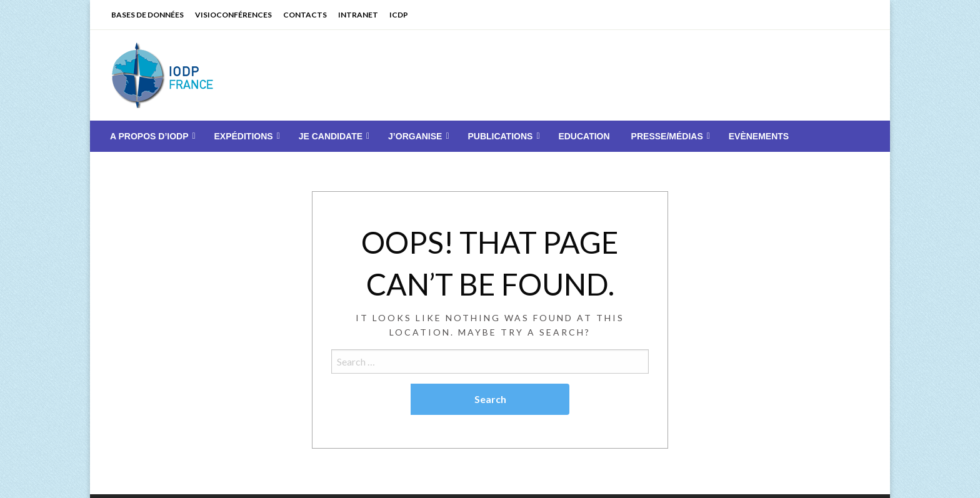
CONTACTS (305, 15)
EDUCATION (584, 136)
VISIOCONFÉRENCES (233, 15)
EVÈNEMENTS (759, 136)
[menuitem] (152, 136)
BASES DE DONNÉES (147, 15)
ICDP (399, 15)
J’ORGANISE (415, 136)
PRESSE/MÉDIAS (667, 136)
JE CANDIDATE (331, 136)
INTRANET (358, 15)
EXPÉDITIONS (244, 136)
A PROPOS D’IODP (149, 136)
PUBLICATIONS (500, 136)
